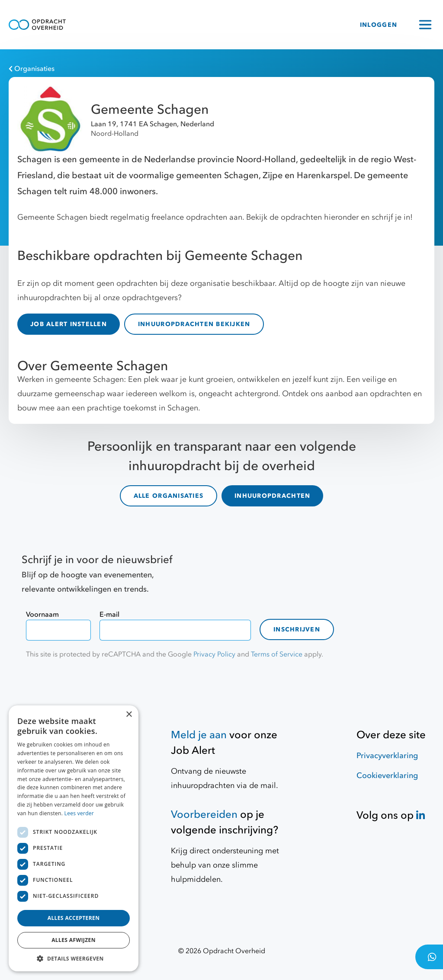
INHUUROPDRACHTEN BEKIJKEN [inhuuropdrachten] (194, 324)
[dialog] (74, 838)
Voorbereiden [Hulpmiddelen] (204, 815)
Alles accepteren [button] (74, 918)
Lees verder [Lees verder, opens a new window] (79, 813)
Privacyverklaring (387, 756)
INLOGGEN (379, 25)
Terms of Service (277, 654)
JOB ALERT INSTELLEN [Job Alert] (69, 324)
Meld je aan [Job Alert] (199, 735)
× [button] (129, 715)
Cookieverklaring (387, 776)
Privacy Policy (214, 654)
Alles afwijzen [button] (74, 940)
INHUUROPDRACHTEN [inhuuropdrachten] (272, 496)
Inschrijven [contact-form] (297, 629)
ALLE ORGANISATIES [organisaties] (169, 496)
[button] (74, 958)
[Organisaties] (217, 69)
